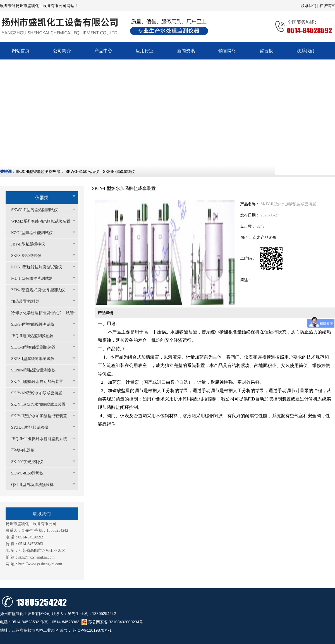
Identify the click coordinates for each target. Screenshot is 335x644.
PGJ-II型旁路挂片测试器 (35, 279)
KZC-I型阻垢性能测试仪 (35, 233)
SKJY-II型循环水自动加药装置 (40, 382)
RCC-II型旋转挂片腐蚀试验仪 (39, 267)
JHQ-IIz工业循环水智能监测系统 (42, 439)
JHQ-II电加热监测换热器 (35, 336)
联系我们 (309, 6)
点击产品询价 (265, 238)
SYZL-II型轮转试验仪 (33, 427)
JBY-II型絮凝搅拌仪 (31, 244)
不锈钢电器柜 (26, 450)
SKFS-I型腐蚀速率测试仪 (36, 359)
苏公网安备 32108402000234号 (112, 622)
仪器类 (42, 198)
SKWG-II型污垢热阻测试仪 (37, 210)
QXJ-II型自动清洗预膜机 (35, 485)
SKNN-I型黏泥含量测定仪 (36, 370)
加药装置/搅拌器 (28, 301)
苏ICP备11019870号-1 (92, 630)
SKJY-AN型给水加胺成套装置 (40, 393)
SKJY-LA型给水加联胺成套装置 (41, 405)
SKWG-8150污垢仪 (82, 171)
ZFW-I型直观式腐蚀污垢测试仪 (41, 290)
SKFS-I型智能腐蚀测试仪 (36, 324)
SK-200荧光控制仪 (30, 462)
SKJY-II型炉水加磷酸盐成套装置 (42, 416)
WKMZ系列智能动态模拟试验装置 (43, 221)
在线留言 (327, 6)
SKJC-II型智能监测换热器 (38, 171)
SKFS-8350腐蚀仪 (119, 171)
